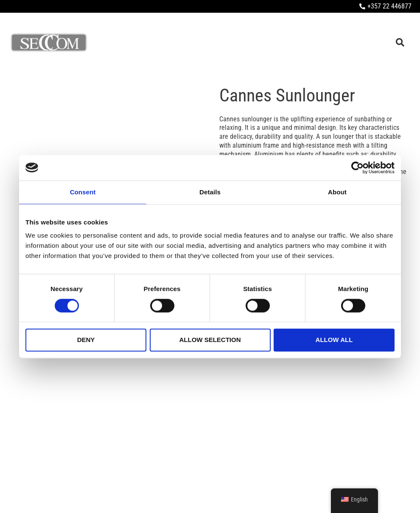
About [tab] (337, 192)
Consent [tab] (83, 192)
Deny (86, 340)
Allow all (334, 340)
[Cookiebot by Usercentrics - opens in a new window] (357, 168)
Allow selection (210, 340)
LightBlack (401, 492)
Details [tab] (210, 192)
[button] (400, 43)
